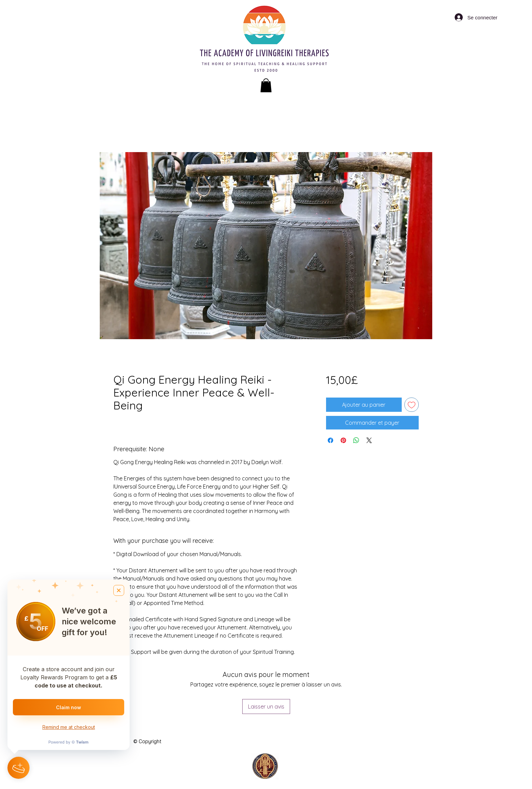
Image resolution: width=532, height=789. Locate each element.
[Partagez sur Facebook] (330, 440)
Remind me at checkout (69, 727)
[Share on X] (369, 440)
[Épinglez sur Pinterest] (343, 440)
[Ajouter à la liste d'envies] (412, 405)
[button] (266, 85)
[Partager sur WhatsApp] (356, 440)
